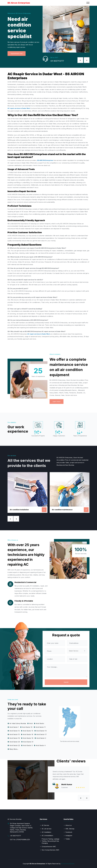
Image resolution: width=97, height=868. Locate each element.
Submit (66, 682)
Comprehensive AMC (49, 847)
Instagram (69, 836)
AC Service (45, 825)
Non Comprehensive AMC (50, 850)
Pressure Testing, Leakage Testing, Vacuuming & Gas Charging (50, 841)
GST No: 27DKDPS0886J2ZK (20, 840)
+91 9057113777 (58, 61)
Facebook (69, 832)
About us (69, 825)
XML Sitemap (70, 829)
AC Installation (46, 832)
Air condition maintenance (62, 510)
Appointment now (17, 54)
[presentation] (80, 60)
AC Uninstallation (47, 836)
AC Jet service (46, 829)
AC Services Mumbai (68, 864)
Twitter (68, 839)
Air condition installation (19, 510)
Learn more (57, 402)
